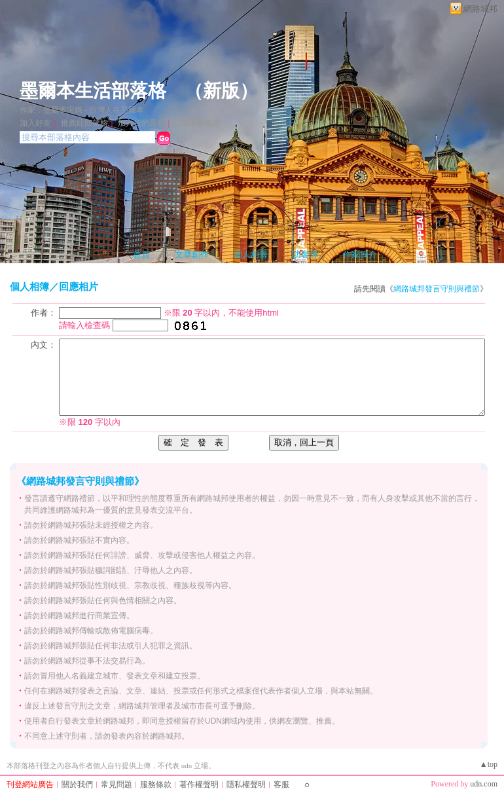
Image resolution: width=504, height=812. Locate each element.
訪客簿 (305, 254)
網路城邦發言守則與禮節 (437, 289)
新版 (221, 91)
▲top (489, 764)
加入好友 (35, 123)
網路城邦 (480, 9)
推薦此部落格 (84, 123)
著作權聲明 (199, 784)
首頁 (141, 254)
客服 (281, 784)
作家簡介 (360, 254)
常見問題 (117, 784)
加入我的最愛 (141, 123)
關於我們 (77, 784)
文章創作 (192, 254)
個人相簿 (251, 254)
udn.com (484, 784)
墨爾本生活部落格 (93, 91)
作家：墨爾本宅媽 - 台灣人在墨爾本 (82, 110)
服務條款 (156, 784)
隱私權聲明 (246, 784)
